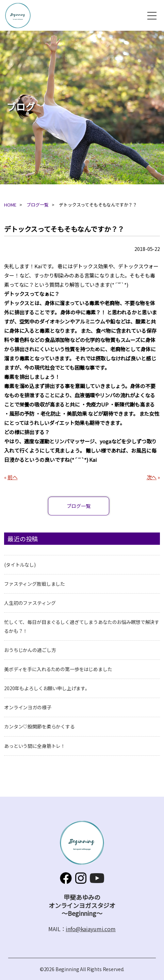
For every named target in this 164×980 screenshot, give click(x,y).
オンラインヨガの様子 (28, 707)
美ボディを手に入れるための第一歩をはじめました (58, 669)
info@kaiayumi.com (91, 929)
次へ (152, 477)
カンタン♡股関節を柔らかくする (39, 726)
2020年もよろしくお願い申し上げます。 (47, 688)
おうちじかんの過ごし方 (30, 650)
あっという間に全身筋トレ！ (35, 746)
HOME (10, 205)
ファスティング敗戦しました (35, 584)
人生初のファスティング (30, 603)
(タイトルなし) (20, 565)
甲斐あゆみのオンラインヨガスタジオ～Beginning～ (18, 16)
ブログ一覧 (37, 205)
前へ (13, 477)
